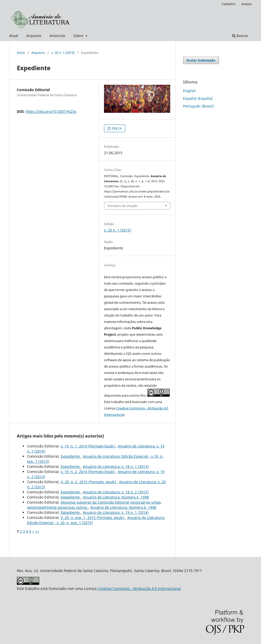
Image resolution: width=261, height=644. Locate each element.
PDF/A (116, 128)
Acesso (247, 4)
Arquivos (34, 36)
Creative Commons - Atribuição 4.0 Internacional (139, 588)
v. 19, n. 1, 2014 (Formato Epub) (88, 446)
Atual (14, 36)
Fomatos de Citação (123, 206)
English (189, 91)
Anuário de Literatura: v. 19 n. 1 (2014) (116, 512)
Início (21, 53)
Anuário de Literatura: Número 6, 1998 (116, 497)
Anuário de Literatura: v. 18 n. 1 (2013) (116, 466)
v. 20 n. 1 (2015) (63, 53)
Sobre (79, 36)
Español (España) (198, 98)
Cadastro (229, 4)
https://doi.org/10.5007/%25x (51, 111)
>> (37, 531)
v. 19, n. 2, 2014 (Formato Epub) (88, 472)
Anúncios (57, 36)
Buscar (240, 36)
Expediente (71, 456)
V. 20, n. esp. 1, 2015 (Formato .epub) (93, 518)
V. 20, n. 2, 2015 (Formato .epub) (89, 482)
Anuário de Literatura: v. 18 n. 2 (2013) (116, 492)
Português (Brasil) (198, 106)
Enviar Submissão (201, 60)
